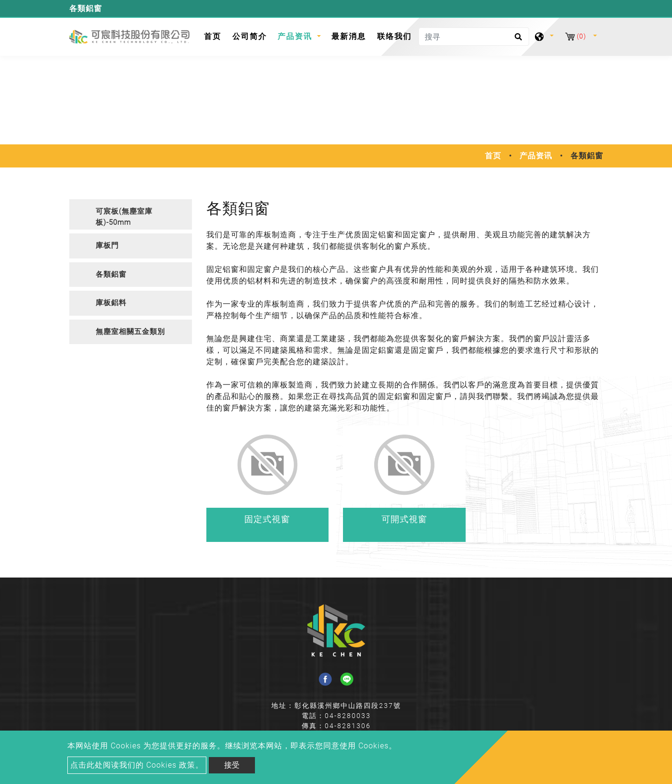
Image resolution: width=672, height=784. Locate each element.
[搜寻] (474, 37)
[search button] (517, 40)
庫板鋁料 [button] (111, 303)
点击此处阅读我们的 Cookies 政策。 (137, 765)
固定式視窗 (267, 519)
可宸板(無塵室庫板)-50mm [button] (124, 217)
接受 (232, 765)
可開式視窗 (404, 519)
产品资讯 (536, 156)
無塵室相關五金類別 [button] (130, 332)
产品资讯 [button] (296, 36)
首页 (215, 36)
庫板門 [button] (107, 245)
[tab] (131, 214)
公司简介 (250, 36)
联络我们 (394, 36)
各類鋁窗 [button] (111, 274)
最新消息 (349, 36)
